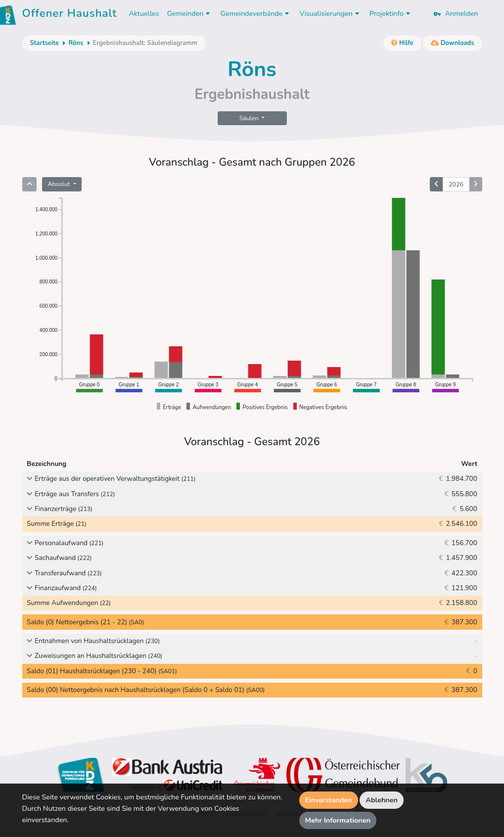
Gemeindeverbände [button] (256, 13)
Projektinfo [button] (391, 13)
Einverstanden (329, 800)
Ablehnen (382, 800)
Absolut (60, 184)
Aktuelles (144, 13)
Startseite (45, 43)
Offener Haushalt (70, 15)
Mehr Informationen (338, 820)
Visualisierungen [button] (330, 13)
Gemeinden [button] (190, 13)
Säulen (250, 118)
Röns (76, 43)
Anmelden (456, 13)
